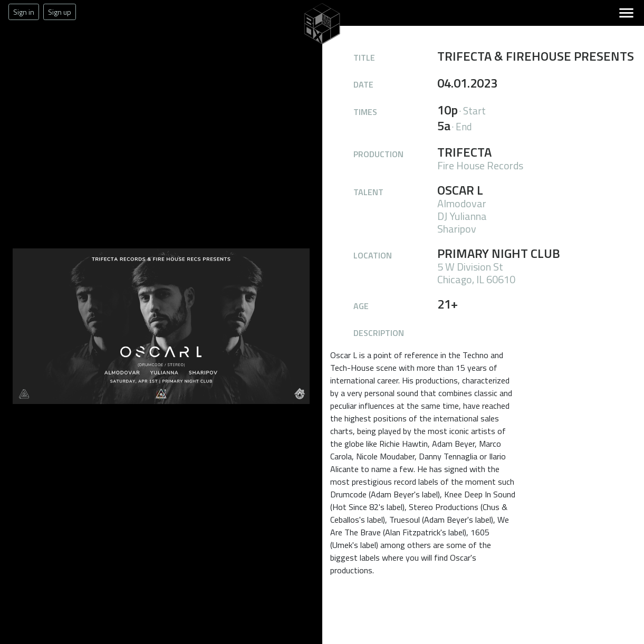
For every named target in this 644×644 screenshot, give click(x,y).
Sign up (60, 12)
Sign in (24, 12)
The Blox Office (291, 45)
